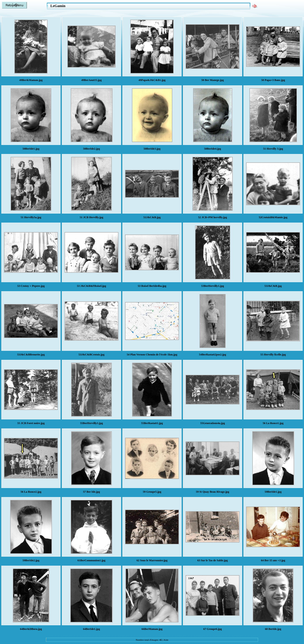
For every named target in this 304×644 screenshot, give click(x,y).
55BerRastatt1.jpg (152, 423)
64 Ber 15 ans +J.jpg (273, 560)
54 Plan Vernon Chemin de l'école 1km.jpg (152, 355)
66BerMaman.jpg (152, 629)
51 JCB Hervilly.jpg (92, 217)
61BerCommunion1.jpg (91, 560)
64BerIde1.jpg (92, 629)
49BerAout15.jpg (91, 80)
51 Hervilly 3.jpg (273, 149)
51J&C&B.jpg (152, 217)
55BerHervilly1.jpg (91, 423)
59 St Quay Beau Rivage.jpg (213, 492)
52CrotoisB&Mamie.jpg (273, 217)
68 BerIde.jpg (273, 629)
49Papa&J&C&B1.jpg (152, 80)
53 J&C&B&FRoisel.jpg (91, 286)
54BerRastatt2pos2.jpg (213, 355)
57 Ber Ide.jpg (91, 492)
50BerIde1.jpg (31, 149)
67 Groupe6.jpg (213, 629)
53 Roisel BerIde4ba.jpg (152, 286)
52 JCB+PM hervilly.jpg (213, 217)
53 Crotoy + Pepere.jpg (31, 286)
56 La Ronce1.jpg (273, 423)
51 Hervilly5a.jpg (31, 217)
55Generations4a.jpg (213, 423)
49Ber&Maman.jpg (31, 80)
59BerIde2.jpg (31, 560)
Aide (166, 640)
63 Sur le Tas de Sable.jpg (213, 560)
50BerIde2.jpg (92, 149)
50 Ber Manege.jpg (213, 80)
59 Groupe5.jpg (152, 492)
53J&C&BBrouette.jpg (31, 355)
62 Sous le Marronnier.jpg (152, 560)
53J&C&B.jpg (273, 286)
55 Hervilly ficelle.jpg (273, 355)
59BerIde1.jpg (273, 492)
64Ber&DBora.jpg (31, 629)
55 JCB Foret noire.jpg (31, 423)
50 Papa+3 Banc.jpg (273, 80)
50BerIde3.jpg (152, 149)
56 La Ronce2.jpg (31, 492)
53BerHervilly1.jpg (212, 286)
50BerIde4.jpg (213, 149)
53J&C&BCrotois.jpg (91, 355)
